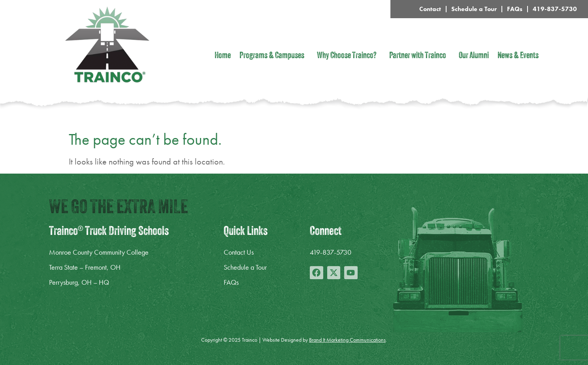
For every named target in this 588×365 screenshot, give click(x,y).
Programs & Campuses (274, 56)
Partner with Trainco (420, 56)
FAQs (515, 9)
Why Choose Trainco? (349, 56)
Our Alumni (474, 56)
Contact (430, 9)
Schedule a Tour (474, 9)
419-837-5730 (555, 9)
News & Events (518, 56)
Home (223, 56)
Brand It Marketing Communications (347, 340)
